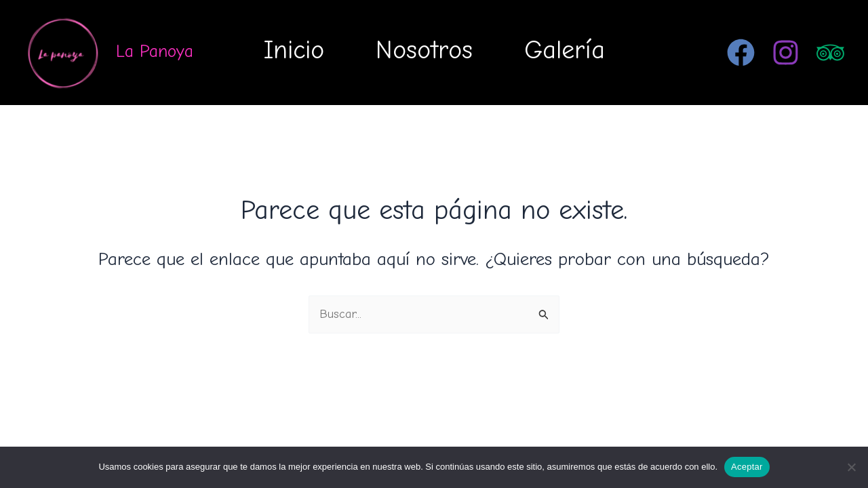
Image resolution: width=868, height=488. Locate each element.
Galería (565, 50)
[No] (851, 467)
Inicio (294, 50)
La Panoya (155, 52)
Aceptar (747, 467)
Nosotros (424, 50)
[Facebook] (741, 53)
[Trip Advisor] (830, 53)
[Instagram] (786, 53)
